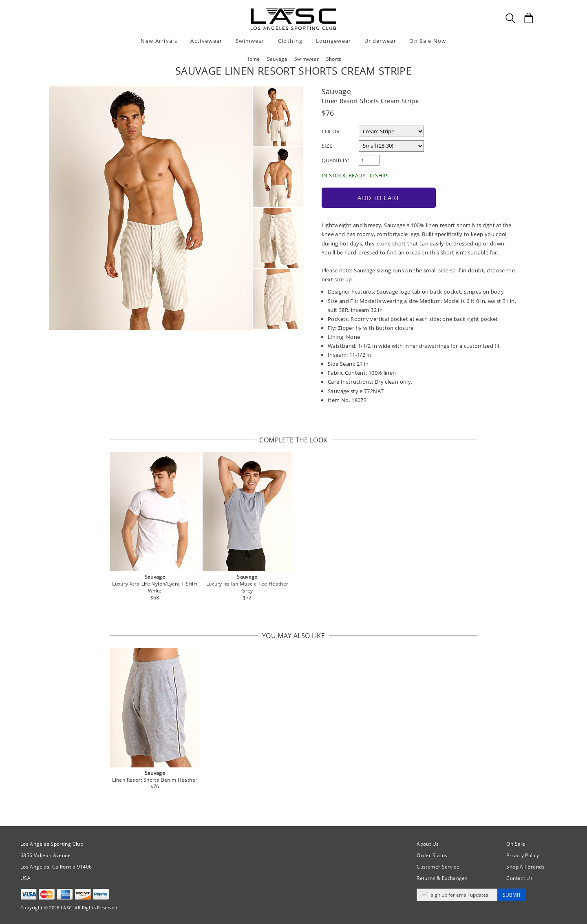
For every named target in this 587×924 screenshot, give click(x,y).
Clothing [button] (290, 41)
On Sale (516, 844)
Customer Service (438, 867)
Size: (328, 146)
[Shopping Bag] (529, 18)
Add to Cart (378, 198)
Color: (331, 131)
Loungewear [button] (334, 41)
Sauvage (337, 91)
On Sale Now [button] (428, 41)
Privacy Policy (523, 855)
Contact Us (520, 878)
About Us (428, 844)
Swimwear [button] (250, 41)
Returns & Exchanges (442, 878)
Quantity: (335, 160)
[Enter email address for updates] (457, 895)
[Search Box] (510, 18)
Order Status (432, 855)
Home (253, 59)
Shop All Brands (525, 867)
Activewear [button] (206, 41)
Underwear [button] (380, 41)
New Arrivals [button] (159, 41)
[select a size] (391, 146)
